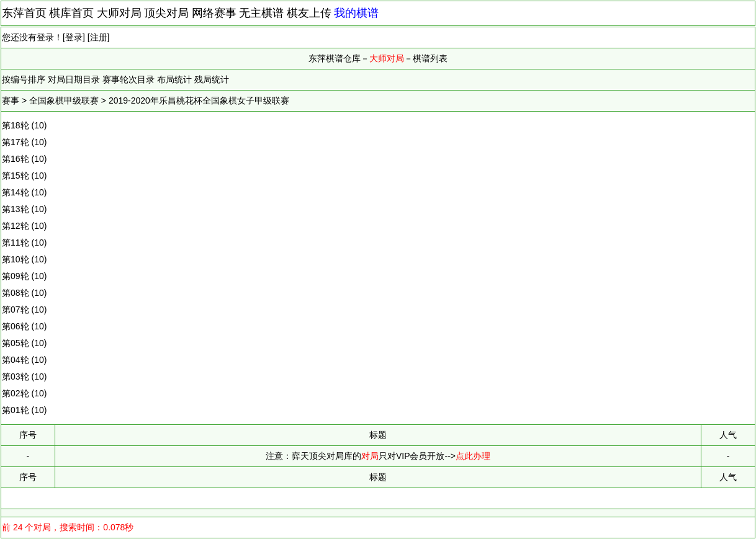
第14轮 (16, 192)
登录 (74, 37)
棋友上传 (309, 13)
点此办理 (473, 456)
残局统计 (212, 79)
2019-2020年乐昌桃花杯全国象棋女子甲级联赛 (199, 100)
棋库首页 (71, 13)
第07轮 (16, 310)
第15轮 (16, 176)
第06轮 (16, 326)
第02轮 (16, 393)
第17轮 (16, 142)
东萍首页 (24, 13)
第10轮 (16, 259)
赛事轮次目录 (128, 79)
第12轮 (16, 226)
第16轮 (16, 159)
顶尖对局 (166, 13)
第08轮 (16, 293)
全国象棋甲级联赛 (64, 100)
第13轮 (16, 209)
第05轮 (16, 343)
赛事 (11, 100)
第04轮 (16, 360)
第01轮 (16, 410)
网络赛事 (214, 13)
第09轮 (16, 276)
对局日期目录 (74, 79)
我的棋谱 (356, 13)
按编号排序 (24, 79)
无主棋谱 (261, 13)
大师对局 (119, 13)
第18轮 (16, 125)
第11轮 (16, 243)
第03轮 (16, 376)
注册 (99, 37)
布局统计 (174, 79)
